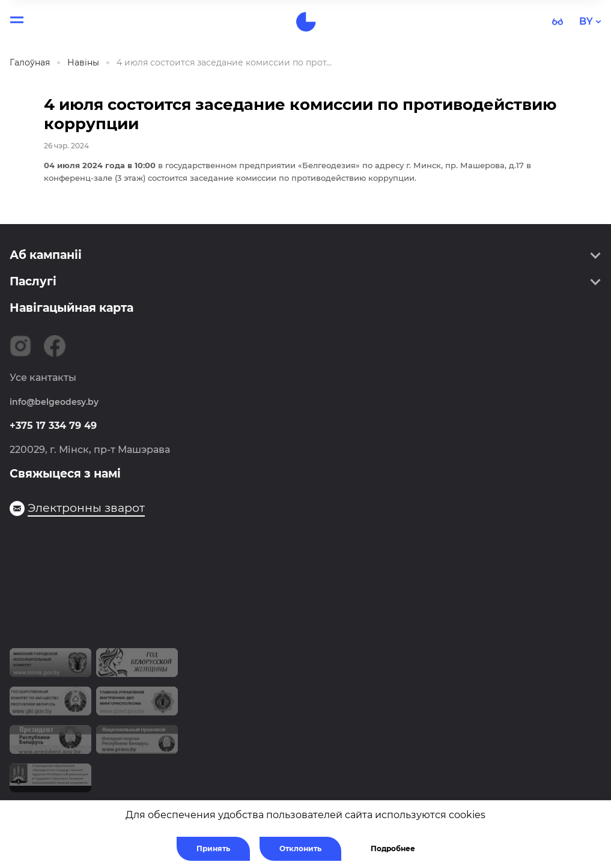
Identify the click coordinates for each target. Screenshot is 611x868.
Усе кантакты (43, 378)
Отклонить (300, 848)
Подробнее (393, 848)
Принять (213, 848)
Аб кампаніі (46, 255)
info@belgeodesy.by (54, 402)
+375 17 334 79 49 (53, 426)
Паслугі (33, 281)
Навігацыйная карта (71, 308)
